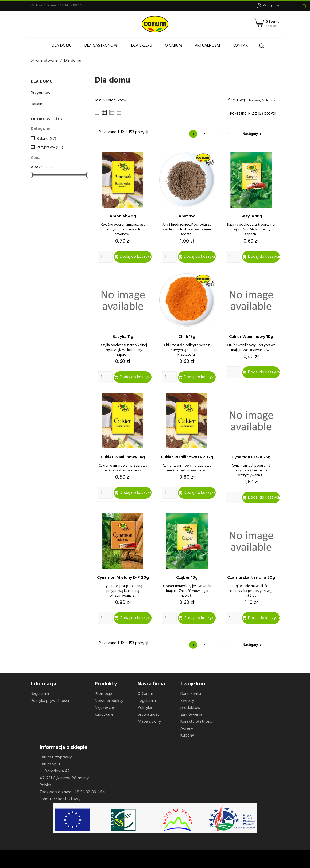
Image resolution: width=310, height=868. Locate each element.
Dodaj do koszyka (133, 257)
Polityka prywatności (50, 701)
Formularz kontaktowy (60, 799)
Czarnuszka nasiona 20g (251, 578)
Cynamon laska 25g (251, 457)
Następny (253, 134)
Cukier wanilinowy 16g (123, 457)
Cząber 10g (187, 578)
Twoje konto (195, 684)
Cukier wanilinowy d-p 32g (187, 457)
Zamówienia (191, 715)
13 (229, 134)
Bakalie (37, 104)
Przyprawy (40, 93)
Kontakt (241, 46)
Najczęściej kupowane (105, 711)
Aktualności (207, 46)
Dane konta (191, 694)
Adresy (187, 729)
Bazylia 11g (123, 337)
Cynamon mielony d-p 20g (123, 578)
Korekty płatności (197, 722)
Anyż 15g (187, 216)
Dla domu (62, 46)
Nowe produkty (109, 701)
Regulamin (40, 694)
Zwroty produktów (191, 704)
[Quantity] (105, 257)
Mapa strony (149, 722)
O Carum (173, 46)
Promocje (103, 694)
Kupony (187, 736)
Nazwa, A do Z (263, 101)
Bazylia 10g (251, 216)
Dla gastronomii (101, 46)
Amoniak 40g (123, 216)
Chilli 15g (187, 337)
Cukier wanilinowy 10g (251, 337)
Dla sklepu (142, 46)
